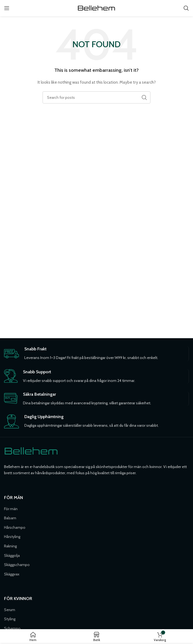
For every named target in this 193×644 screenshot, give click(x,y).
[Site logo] (96, 8)
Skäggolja (12, 555)
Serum (10, 610)
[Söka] (186, 8)
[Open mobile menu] (7, 8)
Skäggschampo (17, 565)
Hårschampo (15, 527)
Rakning (10, 546)
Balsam (10, 518)
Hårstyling (12, 537)
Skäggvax (12, 574)
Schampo (12, 628)
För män (11, 509)
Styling (10, 619)
